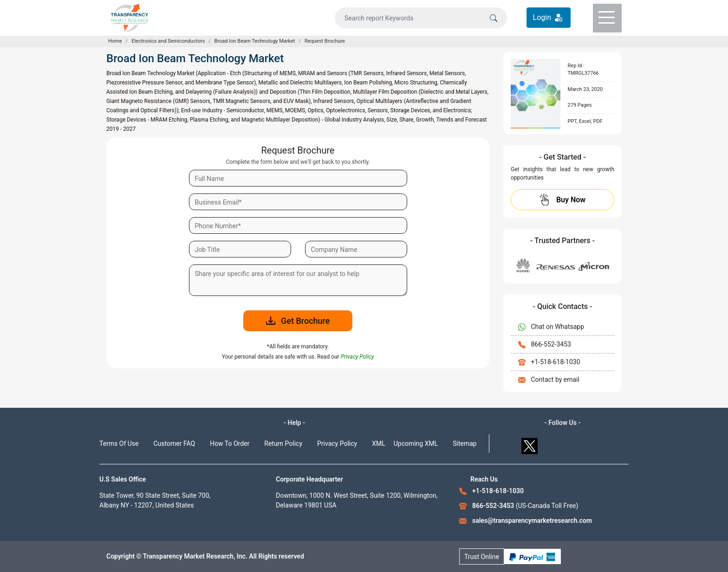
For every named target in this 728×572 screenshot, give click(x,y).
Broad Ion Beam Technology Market (255, 41)
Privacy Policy (337, 443)
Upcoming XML (416, 443)
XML (379, 443)
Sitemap (465, 443)
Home (115, 41)
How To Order (230, 443)
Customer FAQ (175, 443)
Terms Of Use (119, 443)
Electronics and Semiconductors (168, 41)
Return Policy (283, 443)
